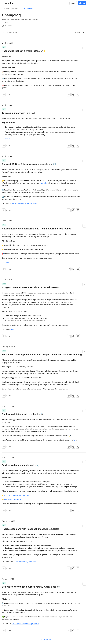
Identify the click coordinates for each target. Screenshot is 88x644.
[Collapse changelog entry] (84, 48)
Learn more (6, 262)
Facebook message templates (26, 562)
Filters (80, 33)
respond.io (43, 183)
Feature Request (12, 9)
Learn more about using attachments (17, 495)
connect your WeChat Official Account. (25, 203)
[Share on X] (78, 95)
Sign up (82, 3)
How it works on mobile (12, 499)
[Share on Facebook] (73, 95)
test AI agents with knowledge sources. (25, 624)
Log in (73, 3)
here (12, 329)
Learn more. (6, 139)
